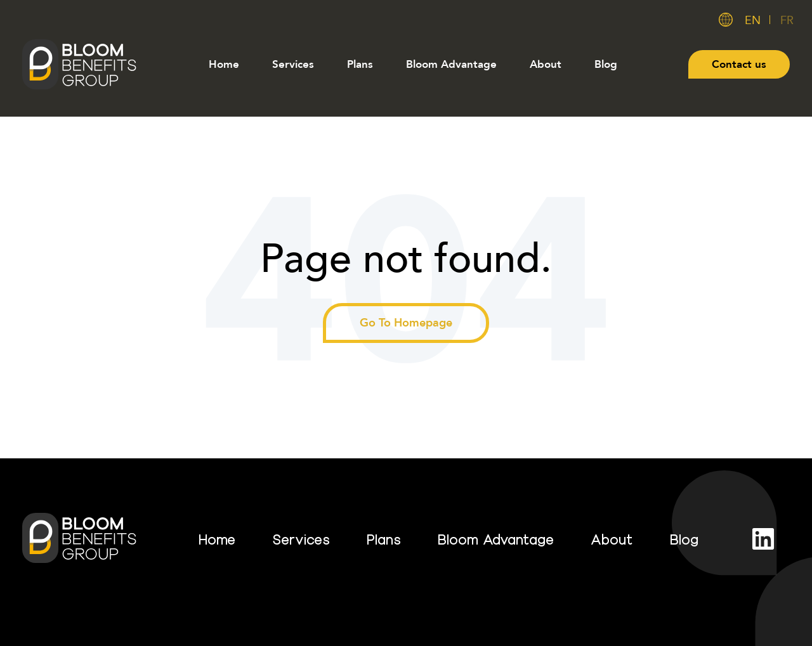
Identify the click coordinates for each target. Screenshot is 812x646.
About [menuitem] (546, 64)
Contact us (739, 64)
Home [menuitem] (224, 64)
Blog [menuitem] (606, 64)
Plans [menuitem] (360, 64)
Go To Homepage (406, 323)
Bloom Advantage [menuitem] (451, 64)
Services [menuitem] (293, 64)
